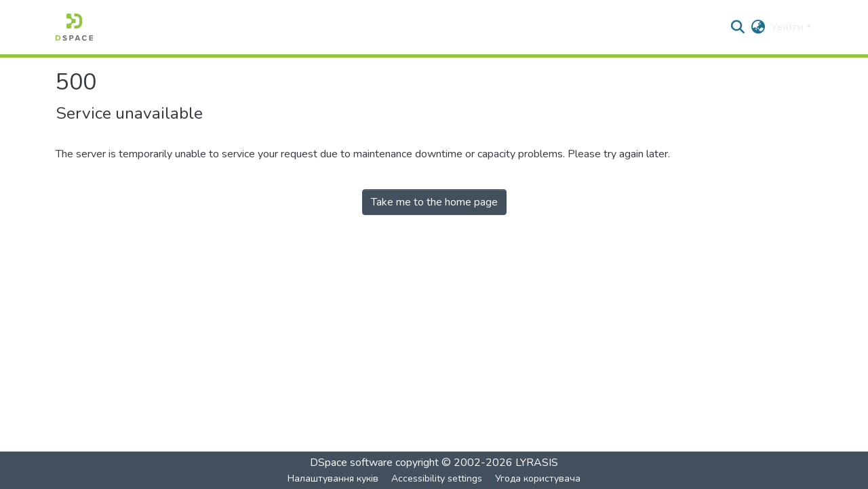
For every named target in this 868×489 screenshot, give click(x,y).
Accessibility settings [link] (437, 478)
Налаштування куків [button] (333, 478)
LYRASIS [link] (537, 463)
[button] (74, 27)
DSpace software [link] (351, 463)
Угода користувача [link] (538, 478)
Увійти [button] (788, 27)
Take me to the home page (434, 202)
